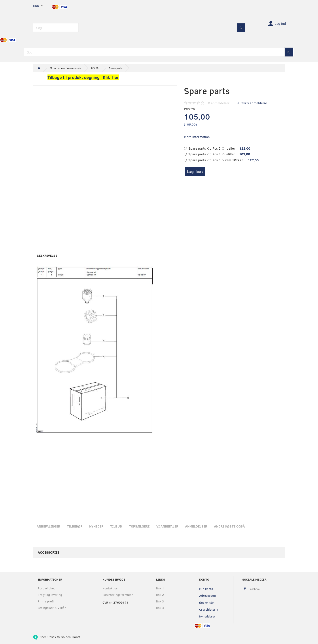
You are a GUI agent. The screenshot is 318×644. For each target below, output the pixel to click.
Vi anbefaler (167, 526)
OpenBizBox (48, 637)
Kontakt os (110, 588)
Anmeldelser (196, 526)
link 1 (160, 588)
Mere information (197, 137)
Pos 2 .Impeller (219, 148)
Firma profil (46, 601)
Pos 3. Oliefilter (219, 154)
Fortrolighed (47, 588)
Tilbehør (75, 526)
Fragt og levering (50, 595)
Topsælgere (139, 526)
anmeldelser (219, 103)
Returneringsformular (118, 595)
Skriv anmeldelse (254, 103)
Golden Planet (71, 637)
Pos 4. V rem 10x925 (223, 160)
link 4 (160, 608)
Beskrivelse (47, 255)
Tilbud (116, 526)
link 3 (160, 601)
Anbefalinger (48, 526)
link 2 (160, 595)
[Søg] (241, 28)
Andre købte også (229, 526)
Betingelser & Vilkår (52, 608)
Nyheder (96, 526)
